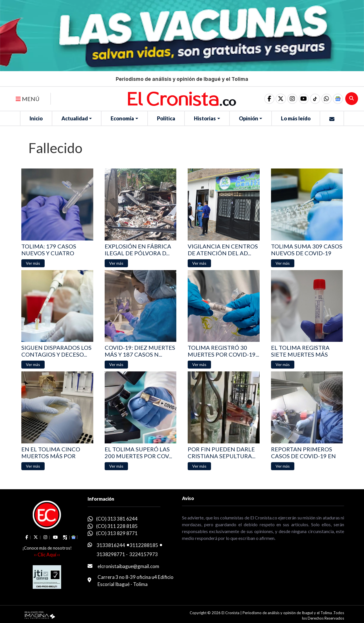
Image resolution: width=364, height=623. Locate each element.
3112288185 (144, 545)
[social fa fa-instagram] (290, 99)
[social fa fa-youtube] (302, 99)
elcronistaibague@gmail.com (128, 566)
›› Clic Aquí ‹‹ (47, 555)
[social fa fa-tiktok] (314, 99)
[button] (326, 99)
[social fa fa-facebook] (266, 99)
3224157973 (144, 554)
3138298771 (111, 554)
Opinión (249, 118)
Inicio (36, 118)
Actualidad (75, 118)
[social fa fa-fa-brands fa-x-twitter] (278, 99)
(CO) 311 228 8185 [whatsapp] (117, 526)
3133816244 (111, 545)
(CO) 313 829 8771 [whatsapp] (117, 533)
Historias (205, 118)
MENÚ (28, 99)
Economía (122, 118)
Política (166, 118)
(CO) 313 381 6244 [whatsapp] (117, 519)
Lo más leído (296, 118)
